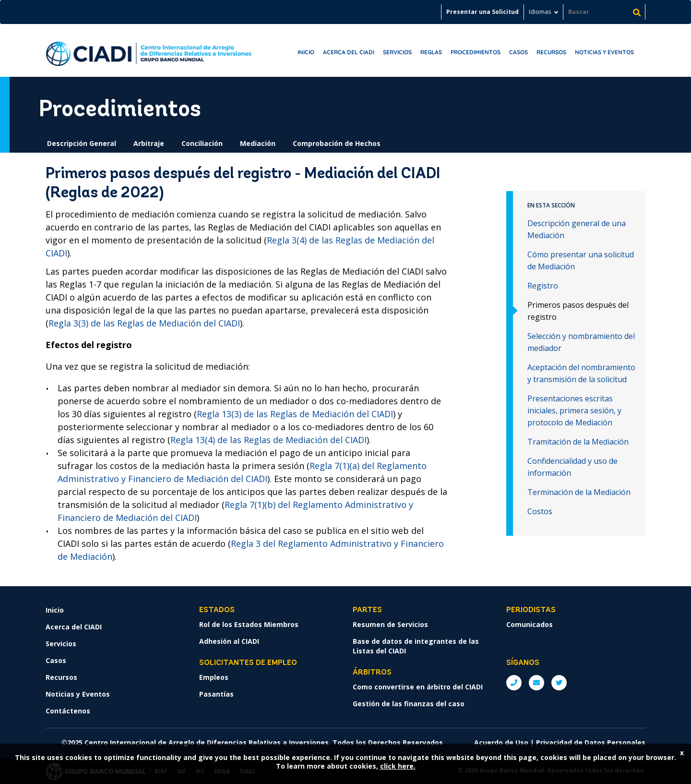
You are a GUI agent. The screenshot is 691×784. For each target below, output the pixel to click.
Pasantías (216, 694)
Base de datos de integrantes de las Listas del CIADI (416, 646)
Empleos (214, 677)
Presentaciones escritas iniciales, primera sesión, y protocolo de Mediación (574, 410)
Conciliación (202, 143)
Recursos (551, 52)
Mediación (258, 143)
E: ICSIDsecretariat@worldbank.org (536, 683)
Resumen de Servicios (390, 624)
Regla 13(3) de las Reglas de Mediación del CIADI (295, 414)
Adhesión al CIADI (229, 641)
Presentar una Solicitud (483, 12)
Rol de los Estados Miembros (249, 624)
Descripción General (82, 143)
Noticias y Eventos (604, 52)
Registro (543, 286)
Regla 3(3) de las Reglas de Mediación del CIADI (144, 323)
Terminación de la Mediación (579, 492)
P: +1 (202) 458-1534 (514, 683)
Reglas (431, 52)
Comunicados (530, 624)
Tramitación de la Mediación (578, 442)
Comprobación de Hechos (337, 143)
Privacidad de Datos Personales (591, 742)
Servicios (397, 52)
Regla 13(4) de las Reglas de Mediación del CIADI (268, 440)
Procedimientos (476, 52)
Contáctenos (68, 711)
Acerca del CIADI (349, 52)
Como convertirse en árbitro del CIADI (418, 687)
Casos (518, 52)
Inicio (306, 52)
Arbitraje (149, 143)
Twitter (559, 683)
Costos (540, 511)
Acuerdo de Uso (501, 742)
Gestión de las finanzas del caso (409, 704)
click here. (398, 766)
